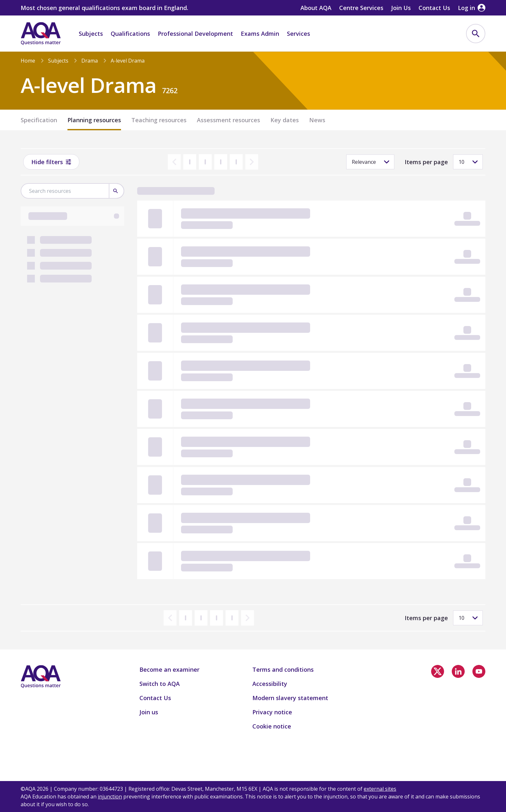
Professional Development (195, 34)
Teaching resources (159, 120)
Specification (39, 120)
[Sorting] (370, 162)
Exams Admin (260, 34)
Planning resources (94, 120)
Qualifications (130, 34)
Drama (90, 61)
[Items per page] (468, 162)
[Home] (41, 34)
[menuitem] (476, 34)
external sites (380, 789)
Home (28, 61)
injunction (110, 797)
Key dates (285, 120)
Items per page (426, 162)
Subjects (91, 34)
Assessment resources (228, 120)
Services (299, 34)
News (317, 120)
